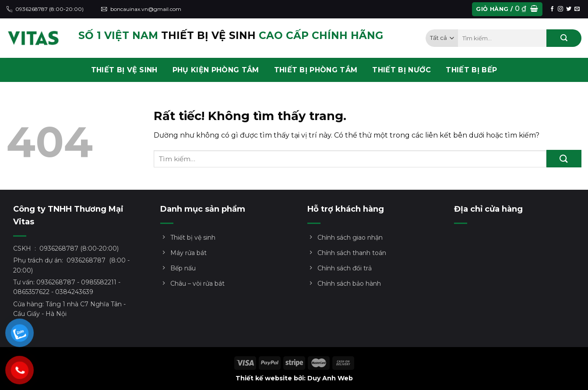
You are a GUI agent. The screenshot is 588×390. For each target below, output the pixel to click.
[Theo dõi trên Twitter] (569, 9)
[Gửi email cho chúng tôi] (577, 9)
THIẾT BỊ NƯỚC (401, 70)
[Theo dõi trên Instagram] (560, 9)
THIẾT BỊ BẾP (471, 70)
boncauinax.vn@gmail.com (141, 9)
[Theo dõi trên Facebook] (552, 9)
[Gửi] (564, 38)
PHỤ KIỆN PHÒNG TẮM (216, 70)
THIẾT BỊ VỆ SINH (124, 70)
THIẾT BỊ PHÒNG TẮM (316, 70)
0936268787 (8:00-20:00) (45, 9)
